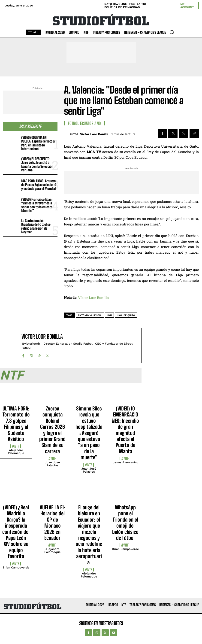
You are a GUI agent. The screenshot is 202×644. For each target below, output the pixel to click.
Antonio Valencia (90, 315)
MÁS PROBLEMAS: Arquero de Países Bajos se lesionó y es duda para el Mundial (39, 185)
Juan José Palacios (52, 464)
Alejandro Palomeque (16, 452)
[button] (172, 32)
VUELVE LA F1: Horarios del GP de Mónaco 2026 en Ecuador (52, 523)
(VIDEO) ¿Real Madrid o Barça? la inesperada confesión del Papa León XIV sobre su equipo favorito (16, 532)
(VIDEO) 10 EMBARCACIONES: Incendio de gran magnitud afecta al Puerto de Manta (125, 430)
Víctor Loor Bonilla (94, 134)
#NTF (15, 446)
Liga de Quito (126, 315)
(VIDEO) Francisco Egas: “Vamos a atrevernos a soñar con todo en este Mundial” (37, 205)
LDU (109, 315)
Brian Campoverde (16, 567)
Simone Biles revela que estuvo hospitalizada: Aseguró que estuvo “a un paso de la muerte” (89, 433)
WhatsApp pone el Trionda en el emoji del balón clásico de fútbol (125, 523)
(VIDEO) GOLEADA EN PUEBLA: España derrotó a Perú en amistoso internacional (38, 143)
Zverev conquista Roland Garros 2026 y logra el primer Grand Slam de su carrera (52, 430)
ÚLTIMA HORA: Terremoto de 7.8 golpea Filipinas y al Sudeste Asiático (16, 424)
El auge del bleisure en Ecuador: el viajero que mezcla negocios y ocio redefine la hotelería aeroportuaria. (89, 535)
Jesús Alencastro (125, 462)
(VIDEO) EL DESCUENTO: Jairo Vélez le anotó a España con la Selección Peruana (37, 164)
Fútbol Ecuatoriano (84, 123)
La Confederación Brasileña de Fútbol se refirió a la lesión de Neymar (36, 226)
